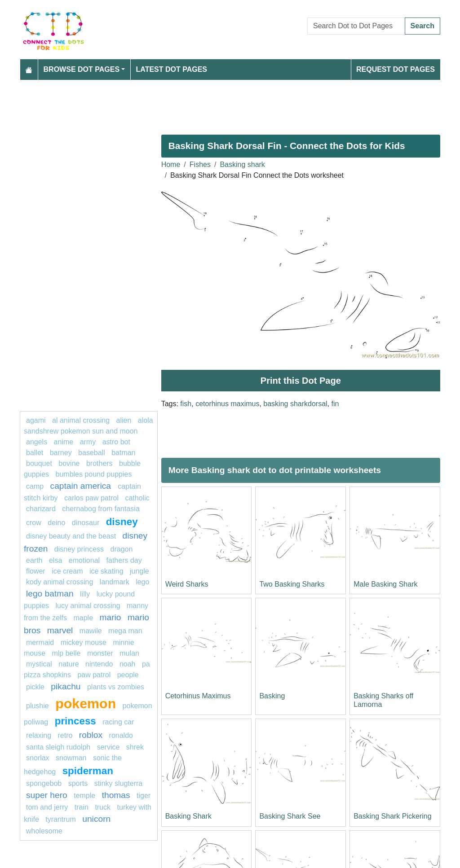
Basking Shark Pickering (392, 816)
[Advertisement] (230, 104)
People (128, 675)
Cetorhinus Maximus (198, 696)
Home (171, 164)
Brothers (100, 463)
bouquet (39, 463)
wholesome (44, 831)
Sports (78, 783)
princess (75, 721)
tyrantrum (61, 819)
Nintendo (99, 664)
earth (34, 560)
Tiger (144, 796)
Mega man (125, 631)
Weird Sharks (187, 584)
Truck (103, 807)
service (108, 747)
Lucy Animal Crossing (88, 606)
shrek (135, 747)
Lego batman (50, 594)
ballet (35, 453)
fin (335, 404)
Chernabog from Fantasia (101, 509)
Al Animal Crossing (81, 420)
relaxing (39, 735)
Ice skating (106, 571)
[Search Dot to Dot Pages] (356, 26)
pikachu (66, 686)
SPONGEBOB (44, 783)
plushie (38, 706)
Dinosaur (86, 523)
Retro (65, 735)
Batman (123, 453)
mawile (91, 631)
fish (186, 404)
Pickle (35, 687)
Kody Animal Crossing (60, 582)
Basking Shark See (290, 816)
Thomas (116, 795)
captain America (82, 486)
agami (36, 420)
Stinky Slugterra (119, 783)
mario (111, 617)
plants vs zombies (116, 687)
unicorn (96, 819)
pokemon (86, 703)
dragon (122, 549)
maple (83, 618)
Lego (142, 582)
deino (56, 523)
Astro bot (116, 442)
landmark (115, 582)
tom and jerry (47, 807)
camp (35, 486)
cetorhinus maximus (227, 404)
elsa (55, 560)
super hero (47, 795)
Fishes (200, 164)
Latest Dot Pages (172, 69)
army (88, 442)
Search (422, 26)
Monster (100, 653)
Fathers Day (124, 560)
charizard (41, 509)
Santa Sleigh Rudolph (58, 747)
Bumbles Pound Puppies (94, 474)
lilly (85, 594)
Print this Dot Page (301, 381)
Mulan (129, 653)
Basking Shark (188, 816)
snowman (71, 758)
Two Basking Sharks (292, 584)
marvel (60, 630)
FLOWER (36, 571)
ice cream (67, 571)
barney (61, 453)
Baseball (92, 453)
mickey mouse (84, 642)
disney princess (79, 549)
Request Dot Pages (396, 69)
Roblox (91, 735)
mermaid (40, 642)
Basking (272, 696)
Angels (37, 442)
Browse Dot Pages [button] (82, 69)
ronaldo (121, 735)
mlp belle (66, 653)
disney (122, 522)
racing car (118, 722)
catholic (137, 498)
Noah (128, 664)
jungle (139, 571)
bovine (69, 463)
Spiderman (88, 771)
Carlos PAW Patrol (91, 498)
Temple (84, 796)
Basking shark (242, 164)
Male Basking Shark (385, 584)
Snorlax (38, 758)
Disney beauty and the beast (71, 536)
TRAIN (82, 807)
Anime (64, 442)
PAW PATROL (94, 675)
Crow (34, 523)
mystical (39, 664)
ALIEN (124, 420)
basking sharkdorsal (295, 404)
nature (69, 664)
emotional (84, 560)
